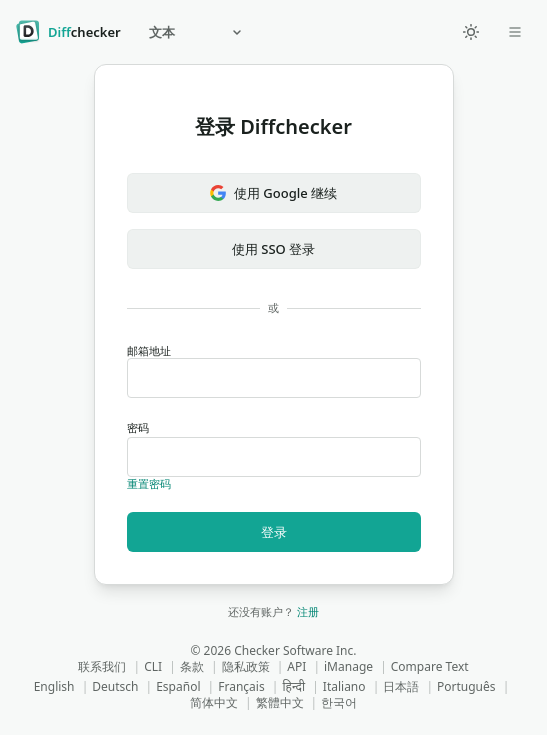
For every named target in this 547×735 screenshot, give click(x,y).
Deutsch (115, 686)
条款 (192, 666)
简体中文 (214, 702)
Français (241, 686)
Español (178, 686)
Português (466, 686)
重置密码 (149, 483)
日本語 (401, 686)
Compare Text (430, 666)
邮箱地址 (274, 371)
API (296, 666)
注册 (308, 611)
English (54, 686)
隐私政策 (246, 666)
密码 (274, 448)
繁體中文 (280, 702)
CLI (153, 666)
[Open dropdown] (515, 32)
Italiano (344, 686)
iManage (348, 666)
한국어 (339, 702)
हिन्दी (293, 686)
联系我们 (102, 666)
